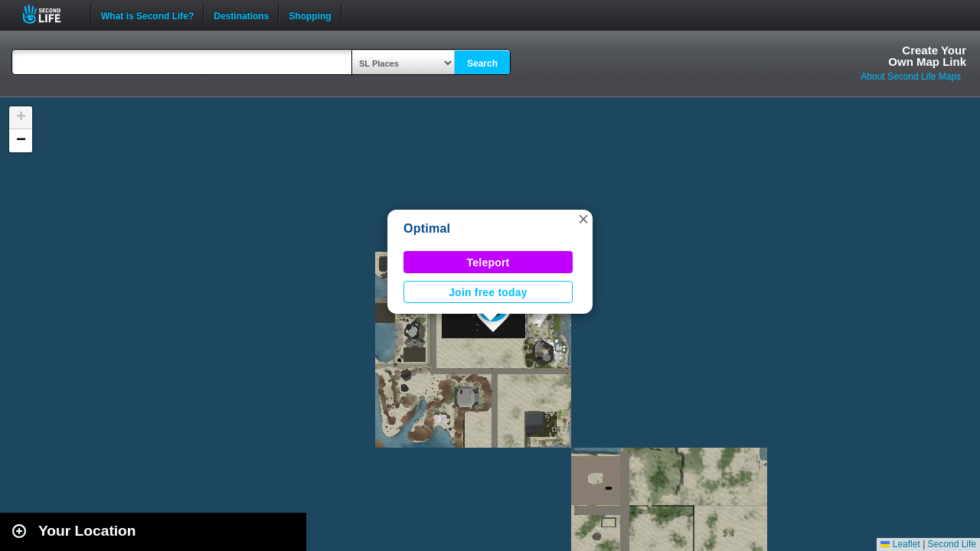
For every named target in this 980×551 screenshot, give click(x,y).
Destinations (241, 15)
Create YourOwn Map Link (927, 56)
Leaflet (900, 544)
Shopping (310, 15)
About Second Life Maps (911, 77)
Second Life (50, 14)
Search (482, 64)
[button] (583, 219)
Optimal (427, 228)
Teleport (488, 262)
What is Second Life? (147, 15)
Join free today (488, 292)
